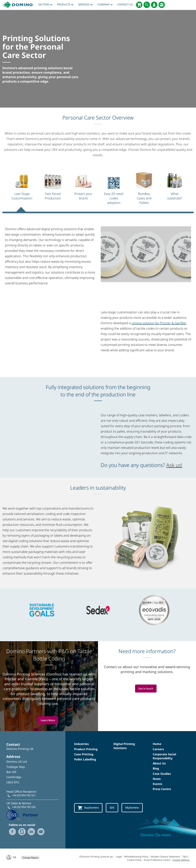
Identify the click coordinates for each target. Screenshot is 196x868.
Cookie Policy (134, 860)
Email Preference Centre (157, 860)
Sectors (45, 4)
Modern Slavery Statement (165, 857)
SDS (114, 808)
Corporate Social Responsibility (164, 756)
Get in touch (146, 689)
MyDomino (135, 808)
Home (157, 744)
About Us (159, 763)
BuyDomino (89, 808)
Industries (81, 744)
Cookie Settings (181, 860)
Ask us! (174, 465)
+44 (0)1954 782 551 (24, 795)
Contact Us (125, 4)
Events (157, 784)
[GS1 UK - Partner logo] (22, 815)
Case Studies (162, 774)
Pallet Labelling (85, 759)
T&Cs (185, 857)
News (157, 779)
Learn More (48, 720)
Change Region (30, 857)
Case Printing (84, 754)
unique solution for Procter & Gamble (159, 323)
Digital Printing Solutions (124, 746)
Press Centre (162, 789)
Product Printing (86, 749)
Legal (119, 857)
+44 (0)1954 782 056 (24, 807)
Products (65, 4)
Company (105, 4)
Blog (156, 768)
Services (85, 4)
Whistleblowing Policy (136, 857)
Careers (158, 749)
